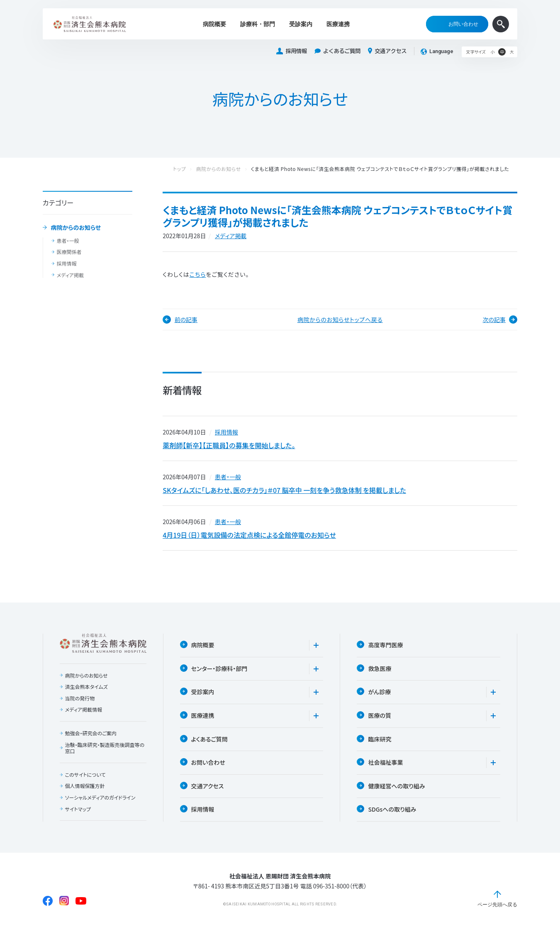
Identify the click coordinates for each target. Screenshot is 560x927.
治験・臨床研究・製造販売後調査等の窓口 (105, 748)
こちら (198, 274)
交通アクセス (387, 51)
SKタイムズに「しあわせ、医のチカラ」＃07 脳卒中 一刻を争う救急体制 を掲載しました (284, 490)
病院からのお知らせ (76, 228)
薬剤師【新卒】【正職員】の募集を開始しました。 (229, 445)
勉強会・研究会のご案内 (91, 733)
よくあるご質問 (337, 51)
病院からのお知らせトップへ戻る (340, 320)
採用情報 (292, 51)
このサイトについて (85, 775)
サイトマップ (78, 809)
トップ (188, 169)
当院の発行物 (80, 698)
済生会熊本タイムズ (86, 687)
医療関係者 (69, 252)
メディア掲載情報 (84, 710)
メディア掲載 (70, 275)
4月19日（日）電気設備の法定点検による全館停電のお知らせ (249, 535)
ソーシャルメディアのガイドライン (100, 798)
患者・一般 (68, 241)
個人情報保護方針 (85, 786)
